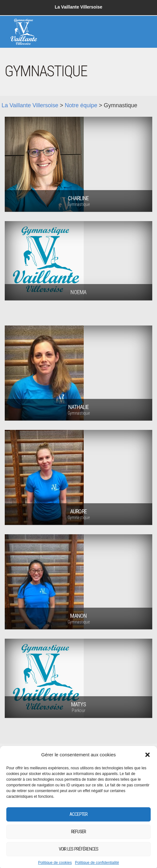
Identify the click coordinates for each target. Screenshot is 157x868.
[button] (148, 763)
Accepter (79, 822)
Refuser (79, 840)
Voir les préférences (79, 857)
